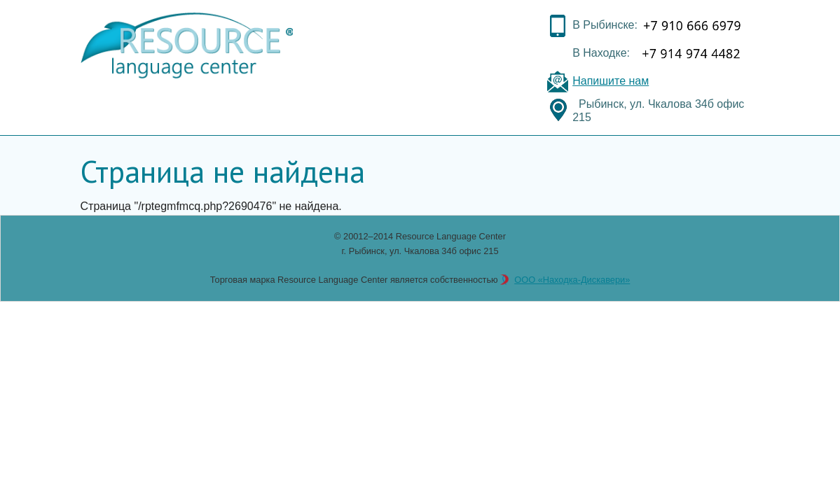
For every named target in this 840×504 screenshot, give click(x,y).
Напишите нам (611, 81)
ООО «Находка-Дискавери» (572, 280)
